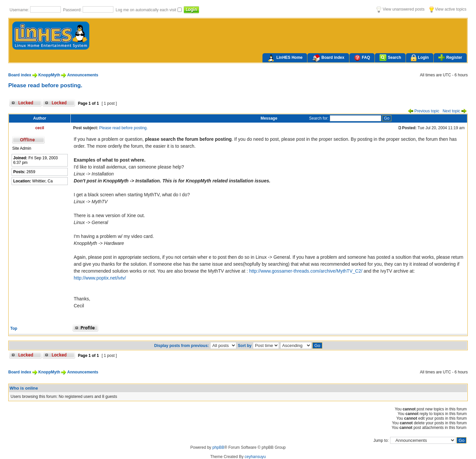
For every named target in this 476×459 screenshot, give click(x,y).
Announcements (83, 75)
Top (14, 328)
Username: (20, 10)
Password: (73, 10)
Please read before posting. (45, 85)
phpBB (218, 447)
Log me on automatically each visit (147, 10)
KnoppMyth (49, 75)
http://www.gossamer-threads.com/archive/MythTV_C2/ (306, 271)
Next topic (455, 111)
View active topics (448, 9)
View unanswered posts (400, 9)
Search (390, 58)
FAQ (362, 58)
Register (450, 57)
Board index (328, 58)
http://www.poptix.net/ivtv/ (100, 278)
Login (420, 58)
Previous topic (424, 111)
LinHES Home (285, 58)
